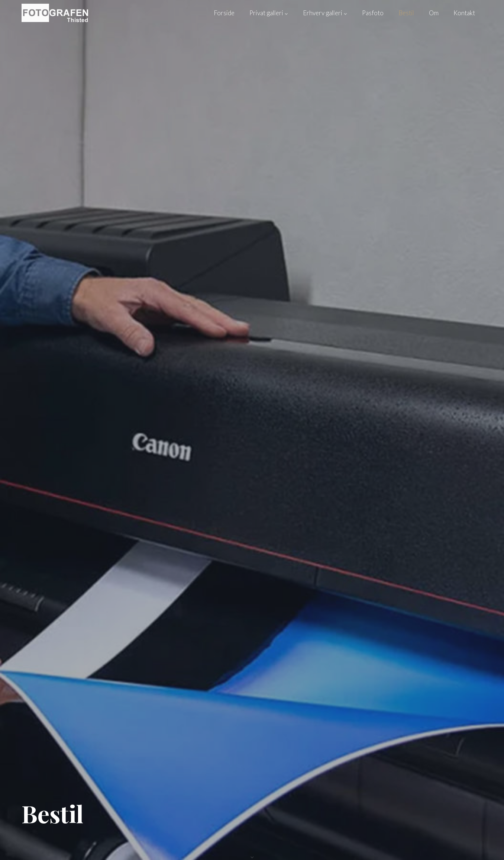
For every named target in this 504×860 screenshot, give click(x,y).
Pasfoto (373, 13)
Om (434, 13)
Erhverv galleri (325, 13)
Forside (224, 13)
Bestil (406, 13)
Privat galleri (269, 13)
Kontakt (464, 13)
